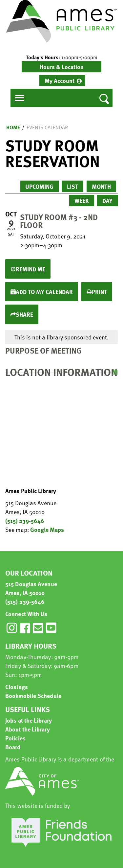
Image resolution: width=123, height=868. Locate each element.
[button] (61, 57)
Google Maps (47, 529)
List (72, 186)
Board (13, 747)
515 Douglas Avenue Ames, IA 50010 (31, 588)
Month (101, 186)
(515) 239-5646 (25, 521)
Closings (17, 687)
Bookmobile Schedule (33, 695)
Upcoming (39, 186)
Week (82, 200)
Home (13, 127)
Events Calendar (47, 127)
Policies (15, 738)
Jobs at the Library (29, 720)
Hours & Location (62, 67)
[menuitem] (62, 81)
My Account (60, 80)
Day (107, 200)
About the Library (28, 729)
